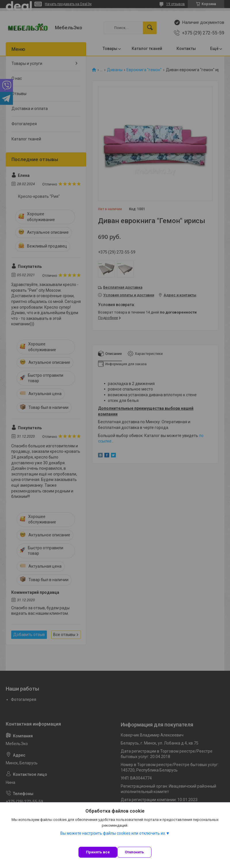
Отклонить (134, 852)
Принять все (98, 852)
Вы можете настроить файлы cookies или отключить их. (113, 833)
